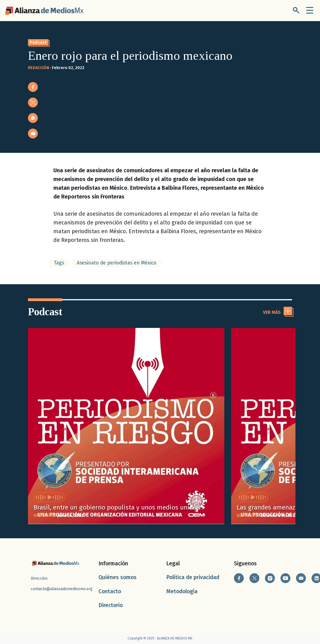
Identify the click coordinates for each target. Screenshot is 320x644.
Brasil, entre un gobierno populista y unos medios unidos (117, 507)
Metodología (182, 591)
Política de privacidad (193, 577)
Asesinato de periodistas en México (117, 263)
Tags (59, 263)
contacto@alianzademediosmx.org (62, 589)
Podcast (38, 42)
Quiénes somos (118, 577)
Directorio (111, 605)
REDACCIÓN (39, 68)
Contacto (110, 591)
